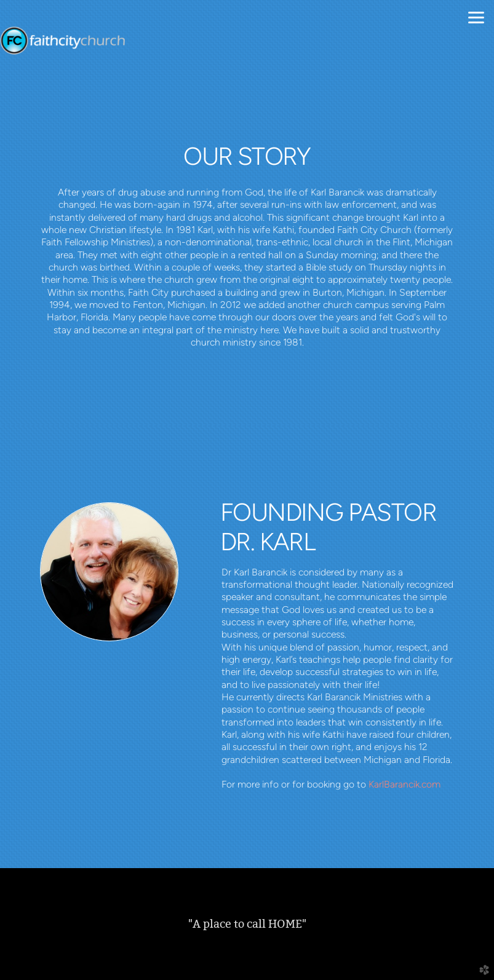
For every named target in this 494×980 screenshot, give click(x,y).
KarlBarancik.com (404, 784)
